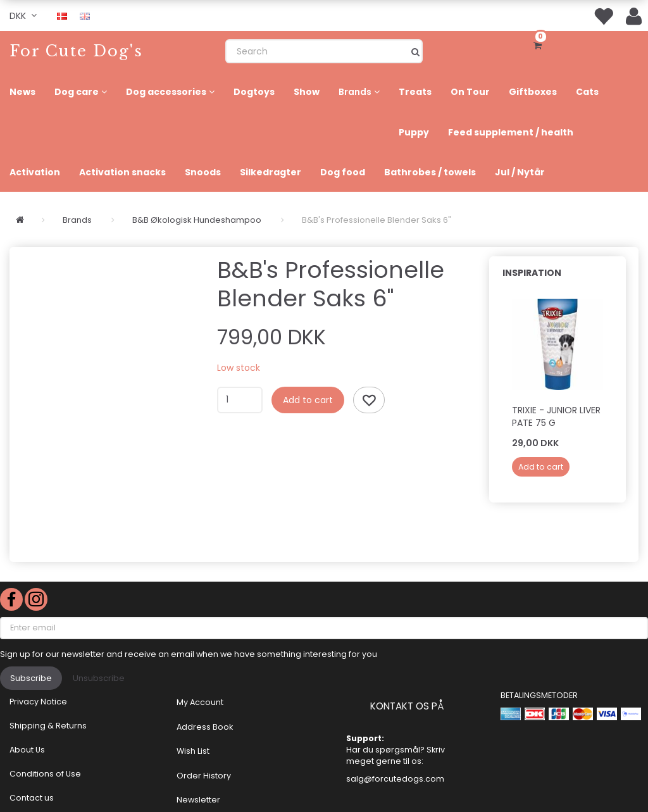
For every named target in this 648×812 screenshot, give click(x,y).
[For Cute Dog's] (76, 51)
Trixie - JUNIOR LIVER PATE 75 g (556, 416)
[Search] (415, 51)
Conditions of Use (45, 774)
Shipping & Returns (48, 726)
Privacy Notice (38, 702)
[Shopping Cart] (540, 44)
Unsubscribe (99, 678)
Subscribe (31, 678)
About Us (27, 750)
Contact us (32, 798)
